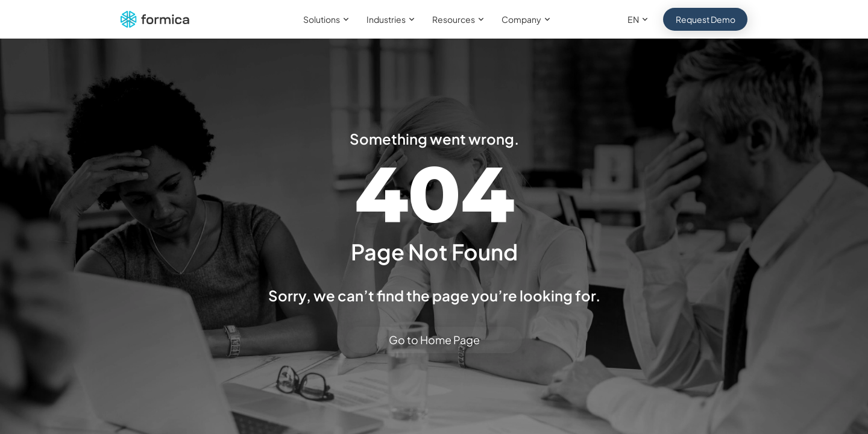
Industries (392, 19)
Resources (460, 19)
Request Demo (706, 19)
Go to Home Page (434, 340)
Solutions (328, 19)
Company (527, 19)
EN (639, 19)
